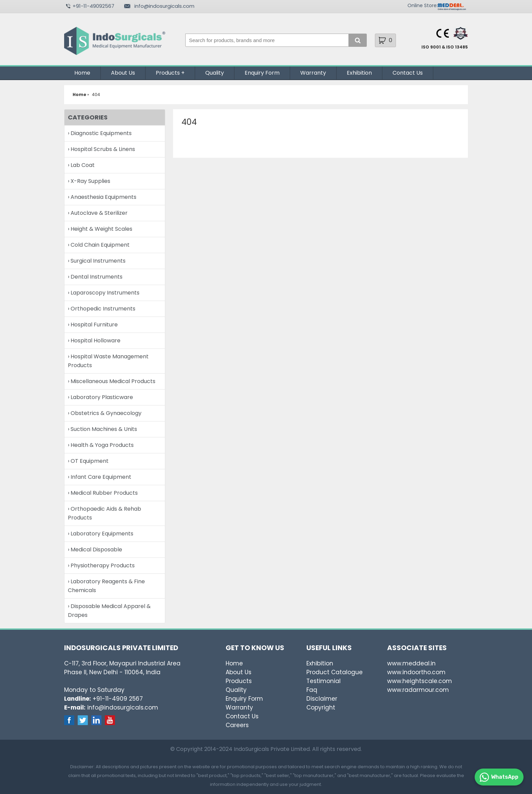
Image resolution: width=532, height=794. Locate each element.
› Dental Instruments (95, 277)
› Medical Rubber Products (103, 493)
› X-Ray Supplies (89, 181)
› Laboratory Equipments (101, 534)
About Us (123, 73)
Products (168, 73)
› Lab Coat (81, 165)
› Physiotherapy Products (101, 565)
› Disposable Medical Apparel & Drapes (109, 611)
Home (82, 73)
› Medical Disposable (95, 550)
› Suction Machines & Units (102, 429)
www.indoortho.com (416, 672)
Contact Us (408, 73)
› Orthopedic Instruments (102, 309)
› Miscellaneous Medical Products (112, 381)
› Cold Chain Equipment (99, 245)
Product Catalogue (335, 672)
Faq (312, 690)
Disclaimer (322, 699)
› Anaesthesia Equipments (102, 197)
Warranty (313, 73)
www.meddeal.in (411, 663)
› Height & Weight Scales (100, 229)
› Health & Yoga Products (101, 445)
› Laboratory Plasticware (100, 397)
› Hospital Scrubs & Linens (101, 149)
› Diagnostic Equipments (100, 133)
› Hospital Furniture (93, 325)
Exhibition (359, 73)
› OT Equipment (88, 461)
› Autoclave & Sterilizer (98, 213)
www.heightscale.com (420, 681)
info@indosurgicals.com (164, 6)
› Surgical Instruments (97, 261)
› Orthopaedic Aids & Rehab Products (104, 513)
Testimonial (324, 681)
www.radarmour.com (418, 690)
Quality (215, 73)
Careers (237, 725)
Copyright (321, 707)
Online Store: (423, 5)
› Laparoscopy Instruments (104, 293)
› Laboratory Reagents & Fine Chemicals (106, 586)
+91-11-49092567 (93, 6)
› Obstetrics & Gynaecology (105, 413)
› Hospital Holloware (94, 341)
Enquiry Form (262, 73)
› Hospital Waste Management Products (108, 361)
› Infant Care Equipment (100, 477)
